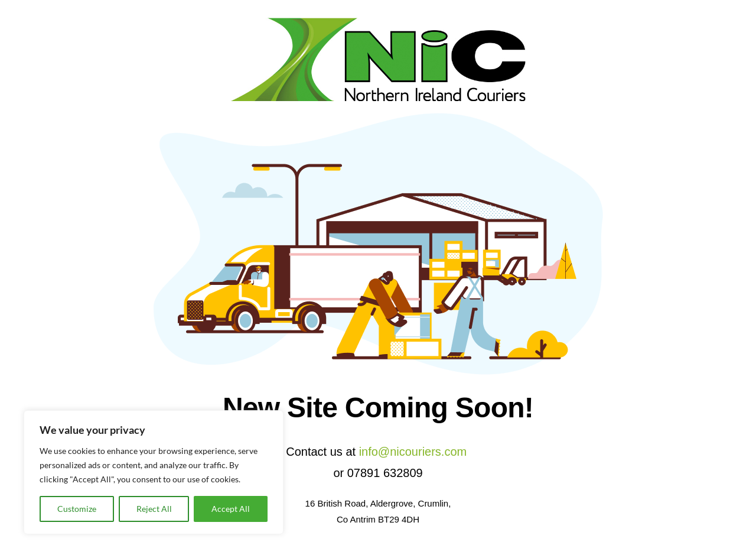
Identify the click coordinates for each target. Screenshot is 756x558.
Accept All (231, 509)
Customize (77, 509)
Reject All (154, 509)
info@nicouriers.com (413, 452)
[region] (154, 472)
